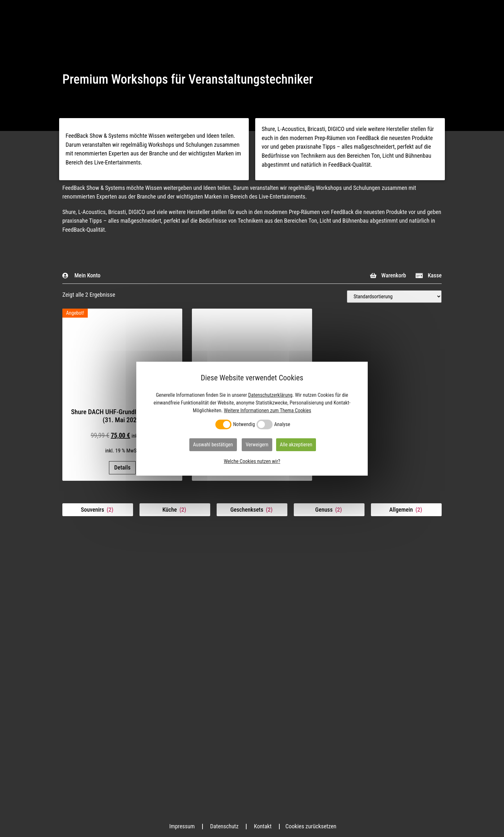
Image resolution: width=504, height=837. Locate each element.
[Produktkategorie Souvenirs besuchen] (98, 510)
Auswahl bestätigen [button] (213, 445)
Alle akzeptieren (296, 445)
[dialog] (252, 419)
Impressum (181, 826)
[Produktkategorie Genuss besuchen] (329, 510)
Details (122, 467)
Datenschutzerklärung (270, 395)
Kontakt (263, 826)
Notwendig (244, 424)
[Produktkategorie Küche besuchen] (175, 510)
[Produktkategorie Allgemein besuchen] (406, 510)
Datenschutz (224, 826)
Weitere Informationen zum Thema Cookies (267, 410)
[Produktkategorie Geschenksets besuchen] (252, 510)
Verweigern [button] (257, 445)
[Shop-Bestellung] (394, 297)
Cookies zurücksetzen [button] (312, 826)
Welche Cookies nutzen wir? (252, 461)
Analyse (282, 424)
